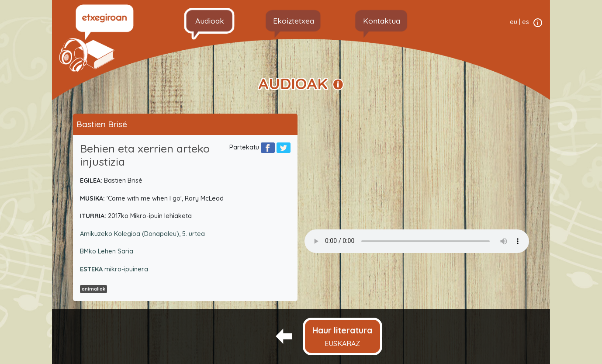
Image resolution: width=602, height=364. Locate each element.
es (526, 22)
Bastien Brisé (102, 124)
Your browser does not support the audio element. (417, 241)
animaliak (93, 289)
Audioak (210, 21)
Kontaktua (382, 21)
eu (514, 22)
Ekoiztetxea (294, 21)
